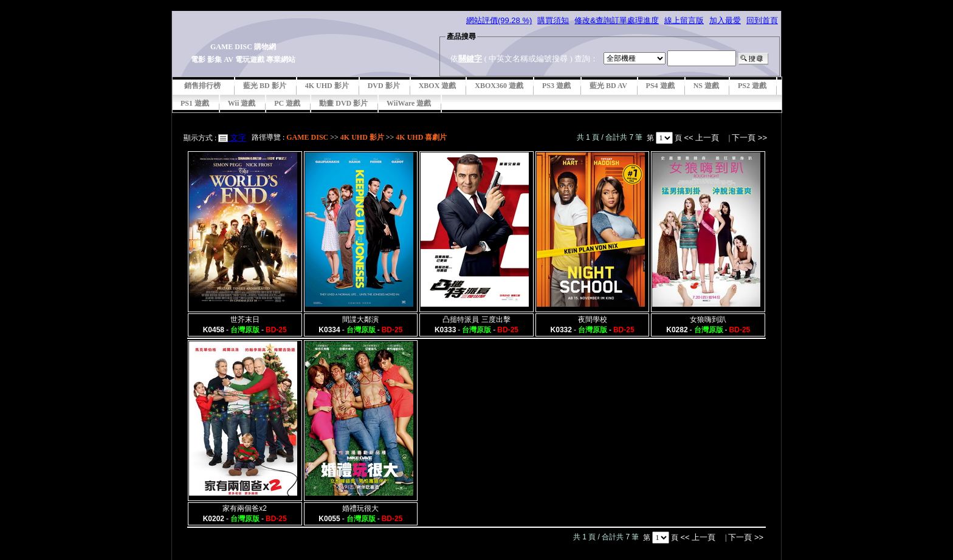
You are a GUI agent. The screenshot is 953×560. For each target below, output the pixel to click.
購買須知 (553, 20)
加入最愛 (725, 20)
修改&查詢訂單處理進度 (617, 20)
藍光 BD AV (608, 86)
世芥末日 (245, 319)
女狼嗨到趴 (708, 319)
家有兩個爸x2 (245, 508)
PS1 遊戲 (195, 103)
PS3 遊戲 (556, 86)
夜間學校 (593, 319)
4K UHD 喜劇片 (421, 137)
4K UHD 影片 (327, 86)
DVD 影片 (384, 86)
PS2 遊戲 (752, 86)
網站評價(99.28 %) (499, 20)
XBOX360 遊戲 (499, 86)
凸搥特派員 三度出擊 (476, 319)
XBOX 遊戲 (438, 86)
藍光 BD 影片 (265, 86)
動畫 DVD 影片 (343, 103)
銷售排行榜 (202, 86)
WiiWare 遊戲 (409, 103)
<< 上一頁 (702, 138)
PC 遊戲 (287, 103)
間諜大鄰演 (360, 319)
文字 (237, 138)
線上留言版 (684, 20)
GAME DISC (307, 137)
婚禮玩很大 (360, 508)
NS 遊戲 (706, 86)
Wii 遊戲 (242, 103)
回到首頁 (762, 20)
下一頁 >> (749, 138)
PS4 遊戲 (660, 86)
